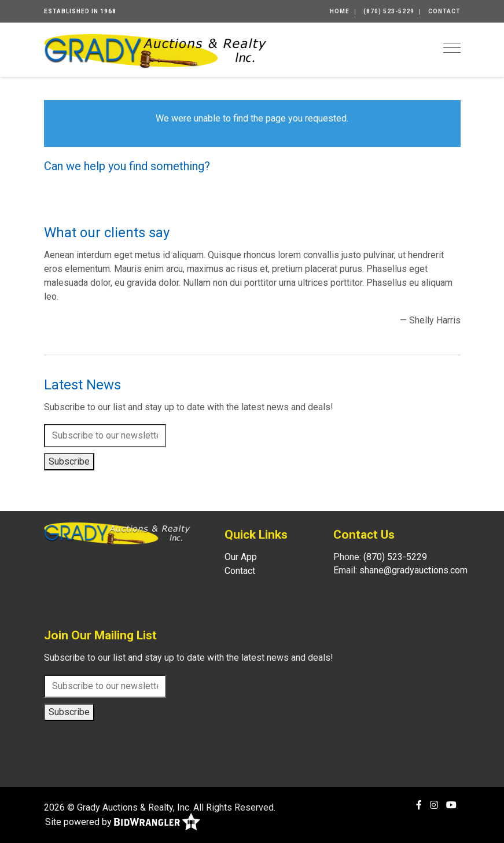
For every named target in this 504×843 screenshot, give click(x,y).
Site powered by (123, 822)
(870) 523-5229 (389, 11)
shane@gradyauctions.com (413, 570)
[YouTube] (451, 805)
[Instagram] (434, 805)
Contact (444, 11)
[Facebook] (419, 805)
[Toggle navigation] (452, 48)
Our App (241, 557)
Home (340, 11)
